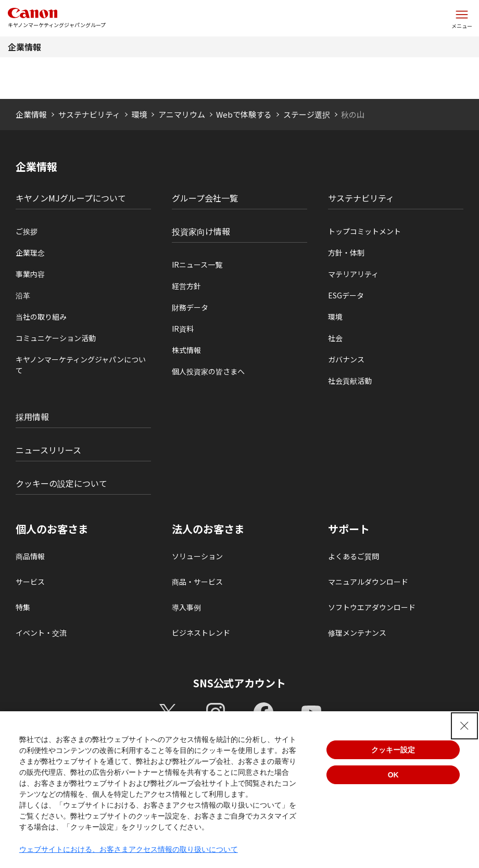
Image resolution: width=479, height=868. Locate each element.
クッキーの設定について (61, 483)
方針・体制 (346, 253)
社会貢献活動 (350, 381)
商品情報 (30, 556)
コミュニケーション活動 (56, 338)
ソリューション (197, 556)
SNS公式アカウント (240, 683)
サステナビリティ (89, 114)
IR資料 (183, 329)
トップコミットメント (364, 231)
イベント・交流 (41, 633)
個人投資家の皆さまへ (208, 371)
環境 (139, 114)
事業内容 (30, 274)
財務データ (190, 307)
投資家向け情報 (201, 231)
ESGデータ (346, 295)
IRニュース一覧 (197, 265)
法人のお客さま (208, 529)
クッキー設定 (393, 750)
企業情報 (24, 47)
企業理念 (30, 253)
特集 (23, 607)
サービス (30, 582)
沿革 (23, 295)
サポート (349, 529)
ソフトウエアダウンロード (372, 607)
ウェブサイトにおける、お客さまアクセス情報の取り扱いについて (129, 849)
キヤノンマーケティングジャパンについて (81, 365)
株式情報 (186, 350)
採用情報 (32, 417)
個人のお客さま (52, 529)
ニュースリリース (48, 450)
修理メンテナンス (357, 633)
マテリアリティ (353, 274)
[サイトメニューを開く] (462, 18)
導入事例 (186, 607)
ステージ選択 (307, 114)
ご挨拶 (27, 231)
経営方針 (186, 286)
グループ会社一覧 (205, 198)
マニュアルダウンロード (368, 582)
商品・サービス (197, 582)
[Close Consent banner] (464, 726)
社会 (335, 338)
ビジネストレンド (201, 633)
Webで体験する (244, 114)
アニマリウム (182, 114)
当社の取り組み (41, 317)
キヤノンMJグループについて (71, 198)
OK (393, 775)
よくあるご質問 (354, 556)
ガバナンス (346, 359)
